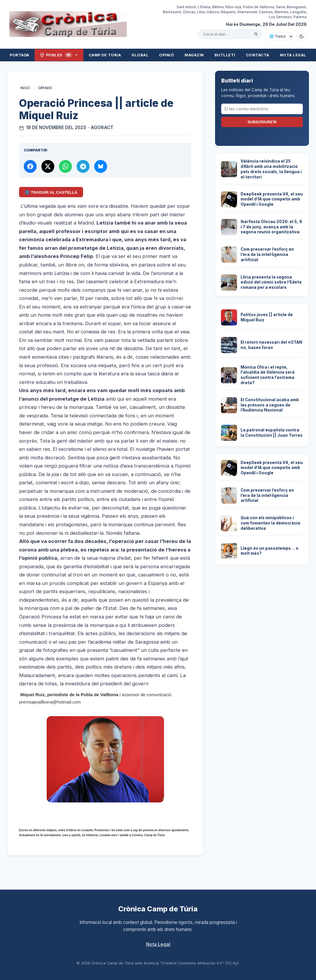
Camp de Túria (105, 55)
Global (140, 55)
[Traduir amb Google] (279, 36)
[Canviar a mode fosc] (302, 36)
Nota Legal (293, 55)
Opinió (167, 55)
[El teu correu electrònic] (262, 109)
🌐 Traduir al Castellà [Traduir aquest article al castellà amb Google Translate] (51, 192)
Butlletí (225, 55)
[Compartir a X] (48, 166)
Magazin (194, 55)
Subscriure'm (262, 122)
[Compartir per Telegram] (83, 166)
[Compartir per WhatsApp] (65, 166)
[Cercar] (256, 34)
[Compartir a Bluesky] (101, 166)
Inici (25, 88)
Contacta (258, 55)
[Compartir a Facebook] (30, 166)
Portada (20, 55)
